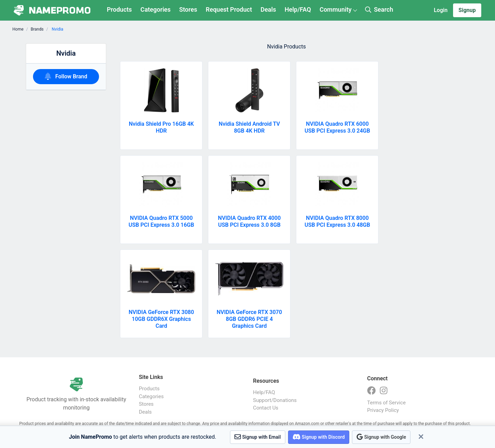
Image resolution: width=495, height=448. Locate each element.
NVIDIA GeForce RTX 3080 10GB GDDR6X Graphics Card (161, 319)
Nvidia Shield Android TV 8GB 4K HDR (249, 127)
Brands (37, 29)
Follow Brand (66, 76)
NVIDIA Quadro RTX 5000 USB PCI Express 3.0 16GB (161, 221)
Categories (156, 9)
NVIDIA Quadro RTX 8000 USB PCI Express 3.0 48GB (337, 221)
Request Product (229, 9)
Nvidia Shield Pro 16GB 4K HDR (161, 127)
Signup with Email (258, 437)
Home (18, 29)
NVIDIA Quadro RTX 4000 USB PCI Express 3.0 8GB (249, 221)
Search (379, 9)
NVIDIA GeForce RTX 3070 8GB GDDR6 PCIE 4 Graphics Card (249, 319)
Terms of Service (386, 403)
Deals (268, 9)
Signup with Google (381, 437)
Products (119, 9)
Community (336, 9)
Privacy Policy (383, 410)
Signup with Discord (319, 437)
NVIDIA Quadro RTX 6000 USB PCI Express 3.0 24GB (337, 127)
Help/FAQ (298, 9)
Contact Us (266, 408)
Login (441, 10)
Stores (188, 9)
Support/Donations (275, 400)
